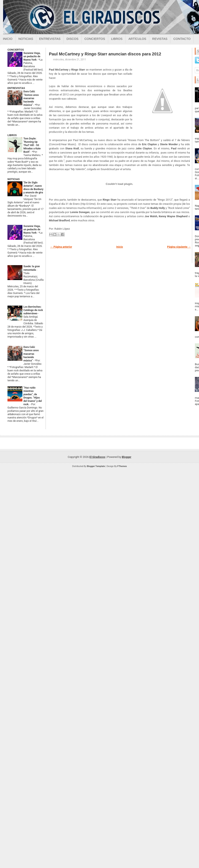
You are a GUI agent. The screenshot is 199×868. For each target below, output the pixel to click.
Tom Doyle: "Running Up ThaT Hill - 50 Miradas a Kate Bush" (32, 145)
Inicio (8, 39)
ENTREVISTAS (16, 88)
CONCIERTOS (16, 50)
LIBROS (12, 135)
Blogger (127, 457)
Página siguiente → (179, 247)
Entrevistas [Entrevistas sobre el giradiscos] (50, 39)
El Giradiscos (97, 457)
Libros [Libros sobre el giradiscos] (117, 39)
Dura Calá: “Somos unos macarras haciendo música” (31, 98)
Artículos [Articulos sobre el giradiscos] (137, 39)
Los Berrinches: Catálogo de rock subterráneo (33, 310)
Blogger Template (96, 466)
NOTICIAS (14, 179)
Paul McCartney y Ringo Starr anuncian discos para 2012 (105, 54)
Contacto (182, 39)
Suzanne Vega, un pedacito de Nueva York (32, 56)
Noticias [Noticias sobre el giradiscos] (26, 39)
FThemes (122, 466)
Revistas (160, 39)
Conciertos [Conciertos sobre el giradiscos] (95, 39)
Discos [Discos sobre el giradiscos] (73, 39)
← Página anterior (61, 247)
